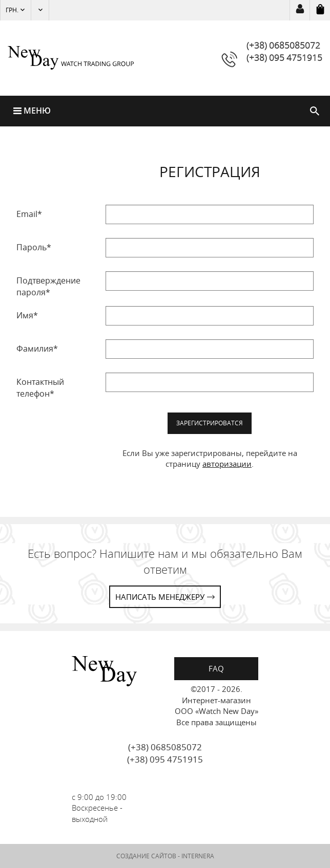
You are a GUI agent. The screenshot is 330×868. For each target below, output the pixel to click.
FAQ (216, 668)
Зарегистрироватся (210, 423)
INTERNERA (198, 856)
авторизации (227, 464)
